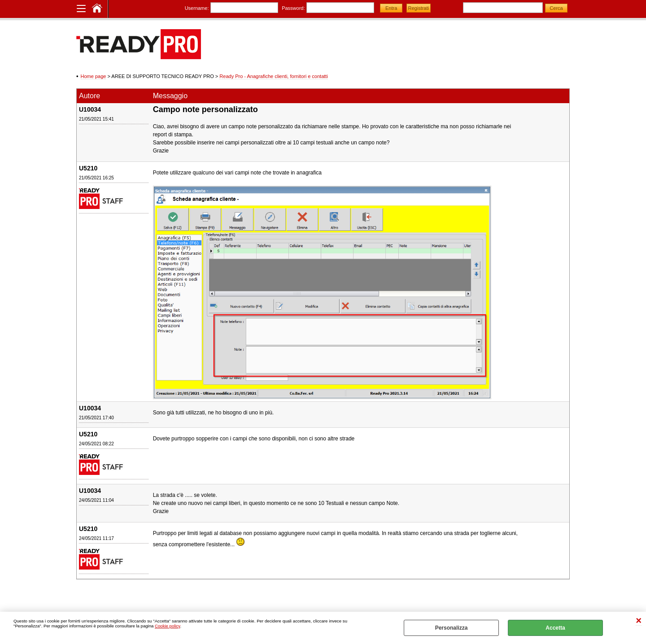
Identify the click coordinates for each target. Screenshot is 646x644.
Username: (197, 8)
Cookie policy (167, 626)
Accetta (555, 628)
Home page (94, 76)
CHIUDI (639, 621)
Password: (293, 8)
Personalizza (452, 628)
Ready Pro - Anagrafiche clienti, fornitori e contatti (274, 76)
